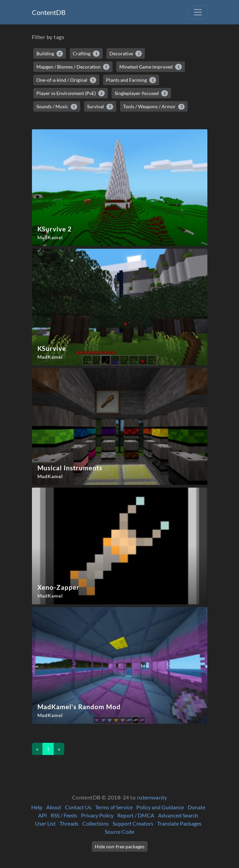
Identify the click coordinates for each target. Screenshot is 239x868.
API (42, 815)
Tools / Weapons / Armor (154, 107)
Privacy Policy (97, 815)
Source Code (120, 832)
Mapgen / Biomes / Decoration (73, 67)
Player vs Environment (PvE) (71, 93)
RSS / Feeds (64, 815)
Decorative (126, 54)
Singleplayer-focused (141, 93)
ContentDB (49, 12)
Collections (96, 823)
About (54, 807)
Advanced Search (178, 815)
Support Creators (133, 823)
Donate (197, 807)
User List (45, 823)
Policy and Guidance (160, 807)
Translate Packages (179, 823)
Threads (69, 823)
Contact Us (78, 807)
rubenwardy (152, 797)
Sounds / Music (57, 107)
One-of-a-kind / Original (66, 80)
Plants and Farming (131, 80)
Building (50, 54)
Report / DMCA (136, 815)
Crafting (86, 54)
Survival (100, 107)
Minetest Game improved (151, 67)
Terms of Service (114, 807)
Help (37, 807)
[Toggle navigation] (198, 12)
